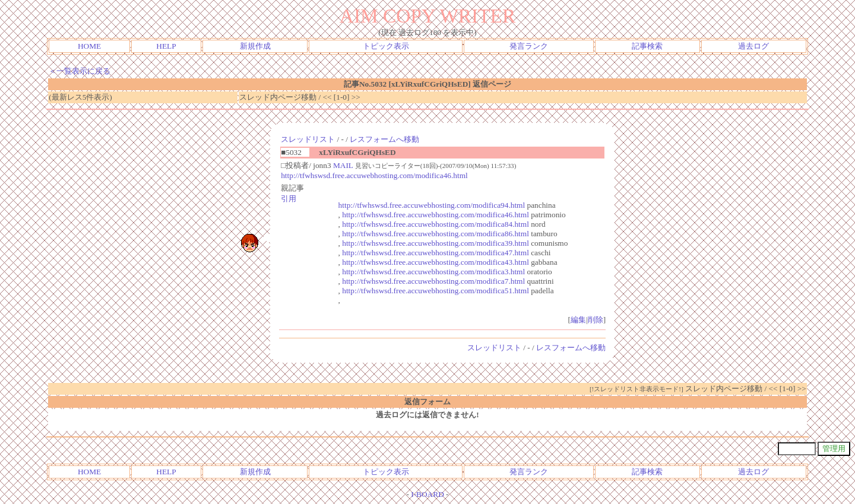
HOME (89, 46)
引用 (289, 199)
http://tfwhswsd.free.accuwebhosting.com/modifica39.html (436, 243)
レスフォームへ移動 (384, 139)
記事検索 (647, 46)
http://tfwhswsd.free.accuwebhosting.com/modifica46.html (374, 175)
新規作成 (255, 46)
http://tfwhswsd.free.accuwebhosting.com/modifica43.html (436, 262)
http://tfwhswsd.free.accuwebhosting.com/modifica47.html (436, 253)
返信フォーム (427, 402)
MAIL (343, 165)
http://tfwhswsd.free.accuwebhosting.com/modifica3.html (433, 272)
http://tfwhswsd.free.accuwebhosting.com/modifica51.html (436, 291)
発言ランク (529, 46)
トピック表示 (386, 46)
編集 (578, 320)
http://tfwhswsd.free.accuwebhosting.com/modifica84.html (436, 224)
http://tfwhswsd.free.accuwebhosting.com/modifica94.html (432, 205)
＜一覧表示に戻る (80, 71)
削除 (596, 320)
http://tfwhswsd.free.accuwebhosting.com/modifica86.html (436, 234)
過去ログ (753, 46)
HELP (166, 46)
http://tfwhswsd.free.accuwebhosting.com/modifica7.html (433, 281)
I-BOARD (427, 494)
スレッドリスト (308, 139)
